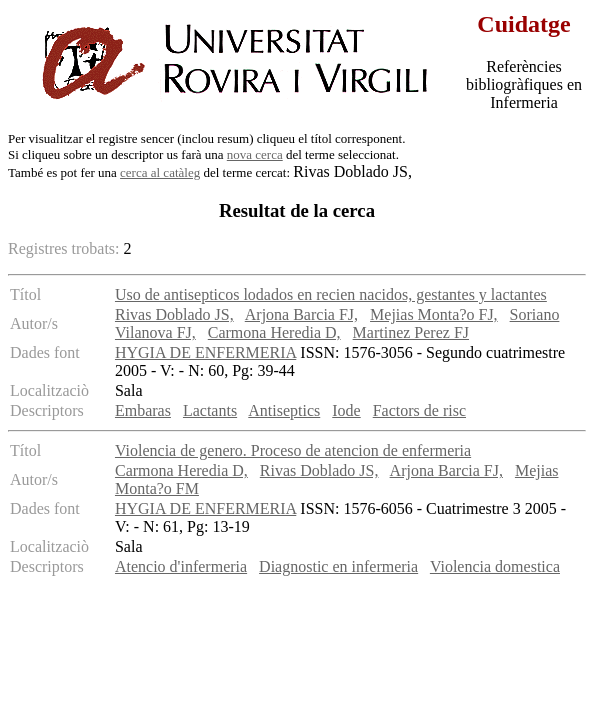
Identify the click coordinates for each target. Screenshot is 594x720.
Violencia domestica (495, 566)
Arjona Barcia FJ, (301, 314)
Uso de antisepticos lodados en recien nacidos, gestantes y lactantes (331, 294)
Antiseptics (284, 410)
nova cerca (255, 154)
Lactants (210, 410)
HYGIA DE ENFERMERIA (205, 352)
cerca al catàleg (160, 172)
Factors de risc (419, 410)
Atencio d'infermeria (181, 566)
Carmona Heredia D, (274, 332)
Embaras (143, 410)
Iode (346, 410)
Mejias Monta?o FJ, (434, 314)
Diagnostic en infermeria (338, 566)
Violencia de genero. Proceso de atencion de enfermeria (293, 450)
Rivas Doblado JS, (174, 314)
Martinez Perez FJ (411, 332)
